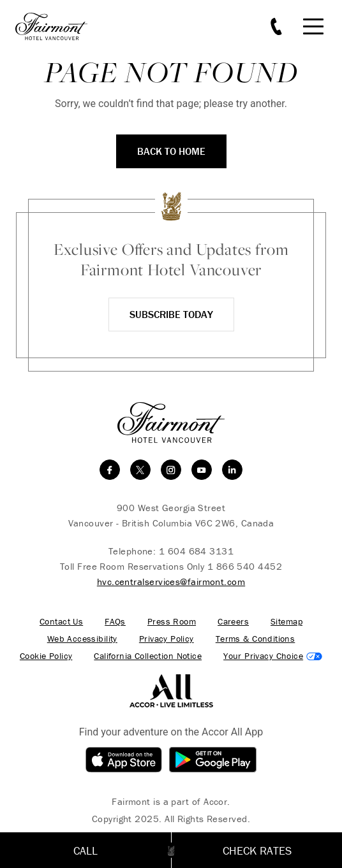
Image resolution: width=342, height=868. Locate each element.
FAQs (115, 622)
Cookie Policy (46, 656)
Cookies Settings (273, 656)
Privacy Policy (167, 639)
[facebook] (110, 470)
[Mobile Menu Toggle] (313, 26)
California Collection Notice (148, 656)
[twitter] (140, 470)
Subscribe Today (171, 314)
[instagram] (171, 470)
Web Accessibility (82, 639)
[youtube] (202, 470)
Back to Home (171, 151)
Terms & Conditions (256, 639)
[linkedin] (232, 470)
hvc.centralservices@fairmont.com (171, 582)
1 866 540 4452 (245, 566)
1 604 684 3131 (196, 551)
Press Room (172, 622)
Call (85, 850)
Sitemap (286, 622)
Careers (233, 622)
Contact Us (61, 622)
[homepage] (58, 26)
